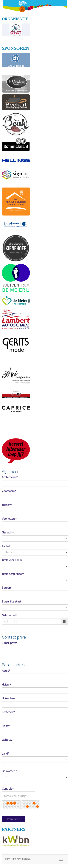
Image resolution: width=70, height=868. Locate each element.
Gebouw (7, 740)
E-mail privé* (10, 643)
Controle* (8, 789)
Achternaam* (10, 477)
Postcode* (8, 712)
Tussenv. (7, 505)
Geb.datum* (9, 615)
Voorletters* (9, 519)
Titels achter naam (13, 574)
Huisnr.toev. (9, 698)
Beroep (6, 588)
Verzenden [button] (14, 819)
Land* (6, 754)
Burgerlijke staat (11, 601)
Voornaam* (9, 491)
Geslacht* (8, 532)
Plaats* (6, 726)
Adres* (6, 671)
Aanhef (6, 546)
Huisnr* (6, 684)
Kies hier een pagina (18, 859)
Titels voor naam (12, 560)
